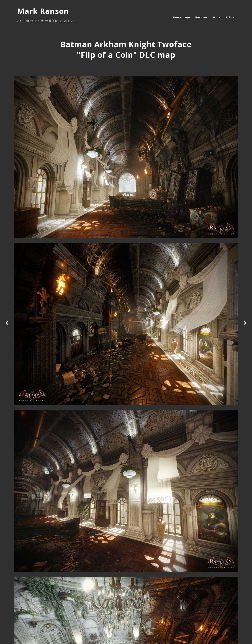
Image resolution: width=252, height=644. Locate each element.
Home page (182, 17)
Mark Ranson (43, 11)
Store (216, 17)
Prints (230, 17)
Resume (201, 17)
